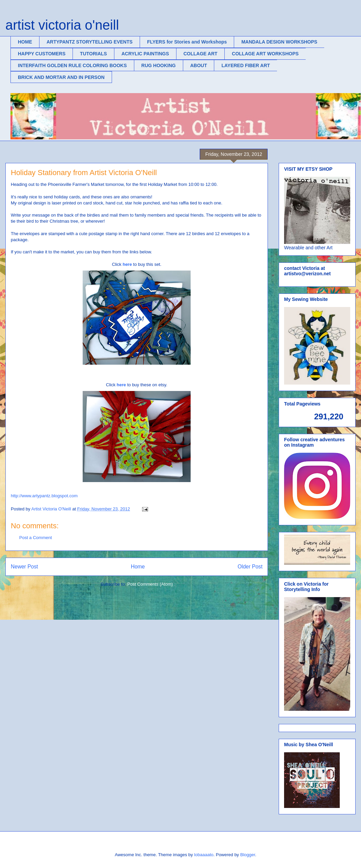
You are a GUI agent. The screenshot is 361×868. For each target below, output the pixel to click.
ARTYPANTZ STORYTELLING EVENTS (90, 42)
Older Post (250, 567)
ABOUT (199, 65)
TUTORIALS (93, 54)
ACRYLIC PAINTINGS (145, 54)
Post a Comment (36, 538)
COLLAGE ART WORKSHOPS (265, 54)
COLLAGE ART (201, 54)
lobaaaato (204, 855)
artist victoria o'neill (62, 25)
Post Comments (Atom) (150, 584)
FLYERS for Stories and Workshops (187, 42)
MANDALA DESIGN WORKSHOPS (279, 42)
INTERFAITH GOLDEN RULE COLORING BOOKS (72, 65)
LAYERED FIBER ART (246, 65)
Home (138, 567)
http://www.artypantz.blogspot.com (44, 496)
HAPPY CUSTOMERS (42, 54)
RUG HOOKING (159, 65)
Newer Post (24, 567)
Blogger (248, 855)
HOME (25, 42)
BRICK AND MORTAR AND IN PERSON (61, 77)
